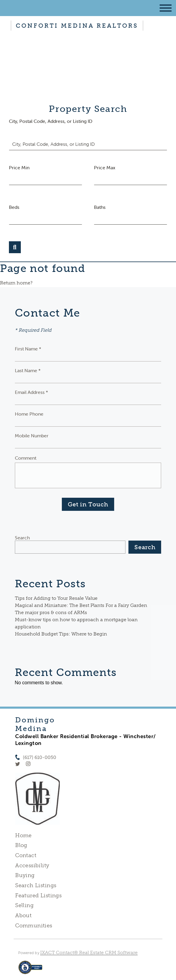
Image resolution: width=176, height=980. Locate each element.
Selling (24, 905)
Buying (25, 875)
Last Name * (28, 370)
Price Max (105, 167)
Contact (26, 855)
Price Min (19, 167)
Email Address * (32, 392)
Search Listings (36, 885)
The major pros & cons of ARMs (51, 612)
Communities (34, 926)
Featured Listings (38, 896)
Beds (14, 207)
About (23, 915)
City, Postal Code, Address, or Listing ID (51, 121)
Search (22, 538)
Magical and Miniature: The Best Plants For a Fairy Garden (81, 605)
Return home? (16, 283)
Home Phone (29, 414)
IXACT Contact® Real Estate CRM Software (89, 952)
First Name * (28, 349)
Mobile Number (32, 436)
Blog (21, 845)
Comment (26, 458)
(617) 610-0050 (40, 757)
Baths (100, 207)
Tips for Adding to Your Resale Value (56, 598)
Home (23, 835)
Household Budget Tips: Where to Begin (61, 634)
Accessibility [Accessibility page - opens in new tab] (32, 865)
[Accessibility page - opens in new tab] (30, 970)
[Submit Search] (15, 247)
